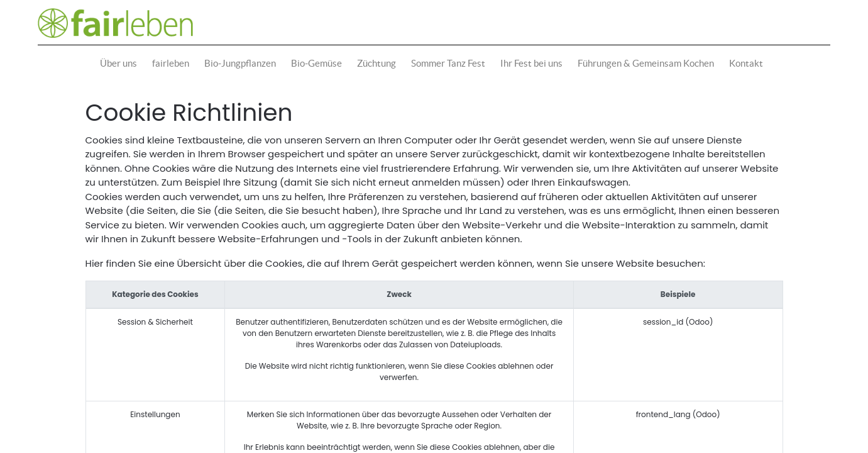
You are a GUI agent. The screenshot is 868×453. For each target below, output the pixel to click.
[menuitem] (121, 64)
